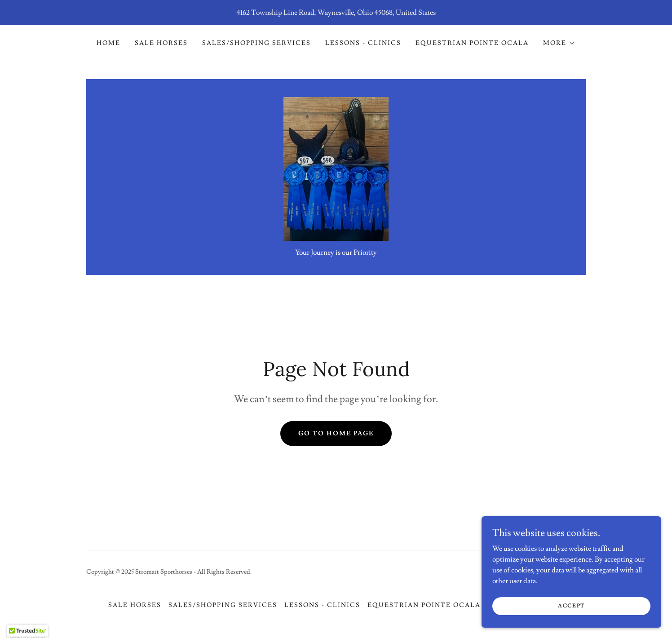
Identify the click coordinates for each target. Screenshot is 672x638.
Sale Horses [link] (161, 43)
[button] (559, 43)
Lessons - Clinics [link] (363, 43)
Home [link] (108, 43)
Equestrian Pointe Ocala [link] (472, 43)
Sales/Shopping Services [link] (256, 43)
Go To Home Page (336, 434)
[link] (336, 167)
